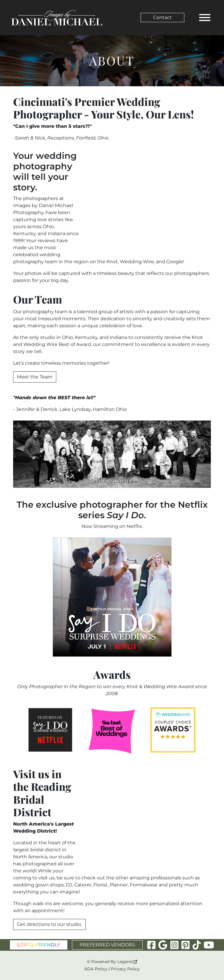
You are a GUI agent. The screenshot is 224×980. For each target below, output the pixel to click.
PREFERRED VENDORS (107, 945)
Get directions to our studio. (49, 924)
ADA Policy (96, 969)
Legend (127, 962)
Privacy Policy (125, 969)
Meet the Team (35, 377)
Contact (162, 17)
